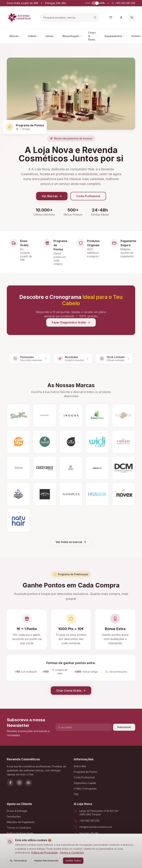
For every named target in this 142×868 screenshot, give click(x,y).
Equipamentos (115, 36)
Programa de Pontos (86, 772)
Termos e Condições (72, 853)
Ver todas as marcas (71, 542)
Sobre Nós (80, 766)
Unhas (51, 36)
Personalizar (18, 861)
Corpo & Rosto (93, 36)
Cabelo (33, 36)
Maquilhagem (72, 36)
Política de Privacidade (44, 853)
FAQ (76, 794)
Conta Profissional (88, 196)
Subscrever (124, 727)
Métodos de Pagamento (21, 822)
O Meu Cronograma (85, 789)
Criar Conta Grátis (71, 691)
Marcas (16, 36)
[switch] (95, 3)
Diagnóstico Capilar (85, 783)
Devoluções (14, 816)
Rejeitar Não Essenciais (46, 861)
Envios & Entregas (17, 811)
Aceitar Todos (73, 861)
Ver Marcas (52, 196)
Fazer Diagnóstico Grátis (71, 322)
